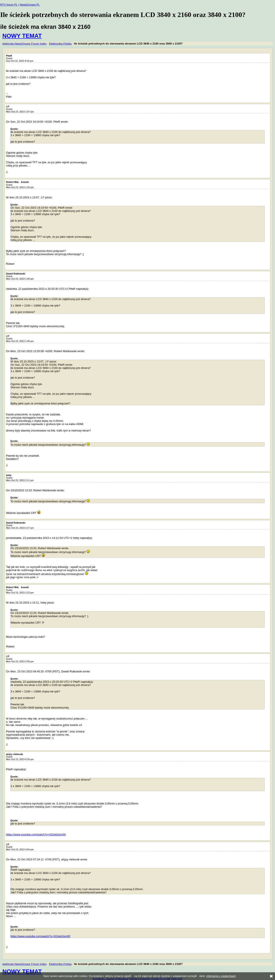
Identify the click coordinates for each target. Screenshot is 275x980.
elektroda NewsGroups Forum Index (24, 44)
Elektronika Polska (60, 44)
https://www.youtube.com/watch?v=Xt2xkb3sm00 (36, 834)
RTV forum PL (9, 5)
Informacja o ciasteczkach (221, 976)
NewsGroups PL (30, 5)
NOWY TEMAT (22, 36)
